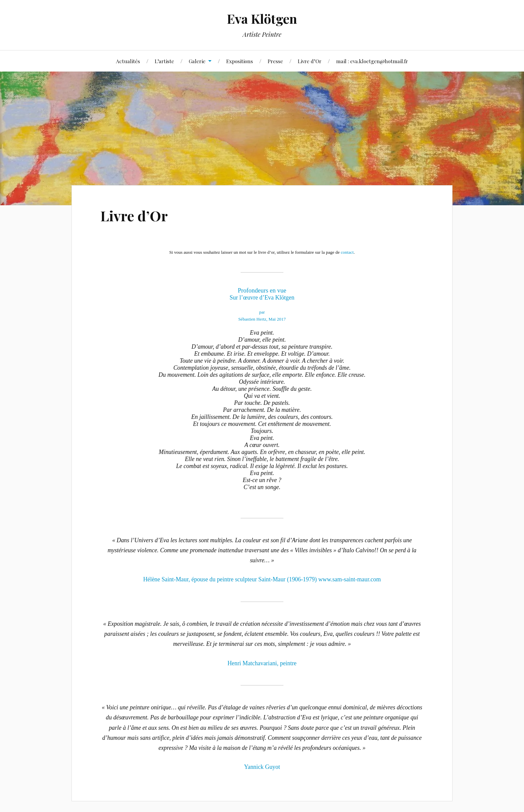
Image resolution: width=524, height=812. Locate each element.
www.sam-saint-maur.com (349, 579)
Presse (275, 61)
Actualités (128, 61)
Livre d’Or (310, 61)
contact (347, 252)
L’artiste (164, 61)
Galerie (197, 61)
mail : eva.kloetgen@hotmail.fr (372, 61)
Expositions (240, 61)
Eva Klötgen (262, 19)
